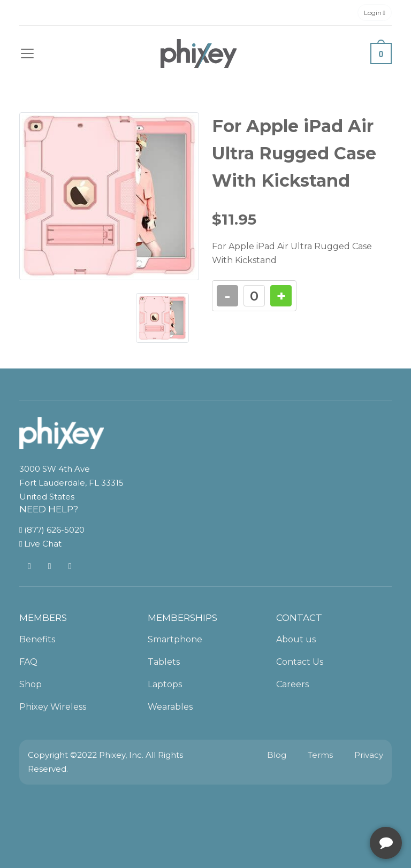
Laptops (165, 684)
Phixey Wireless (53, 707)
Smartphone (175, 639)
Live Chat (40, 544)
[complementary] (333, 809)
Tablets (164, 662)
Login (375, 13)
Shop (31, 684)
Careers (292, 684)
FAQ (28, 662)
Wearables (170, 707)
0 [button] (381, 54)
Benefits (37, 639)
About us (296, 639)
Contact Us (300, 662)
